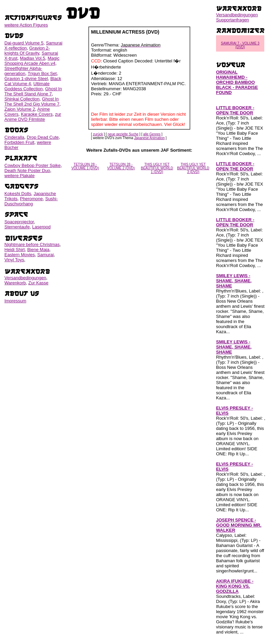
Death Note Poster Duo (27, 171)
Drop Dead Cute (43, 137)
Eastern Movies (20, 255)
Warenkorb (15, 283)
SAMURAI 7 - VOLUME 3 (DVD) (240, 45)
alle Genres (152, 134)
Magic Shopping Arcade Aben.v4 (32, 61)
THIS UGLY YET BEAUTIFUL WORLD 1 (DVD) (157, 168)
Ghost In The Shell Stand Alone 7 (33, 91)
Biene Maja (38, 250)
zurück (98, 134)
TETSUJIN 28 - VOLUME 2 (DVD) (121, 166)
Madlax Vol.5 (33, 58)
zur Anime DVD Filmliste (33, 117)
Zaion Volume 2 (20, 109)
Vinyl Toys (14, 260)
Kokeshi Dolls (18, 194)
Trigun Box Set (42, 73)
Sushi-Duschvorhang (31, 201)
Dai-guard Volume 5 (24, 43)
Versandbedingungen (25, 278)
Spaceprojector (19, 222)
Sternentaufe (17, 227)
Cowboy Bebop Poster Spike (32, 165)
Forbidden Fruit (19, 142)
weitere (26, 25)
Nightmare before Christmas (32, 244)
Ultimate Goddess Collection (27, 86)
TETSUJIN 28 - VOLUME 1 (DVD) (85, 166)
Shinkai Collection (22, 99)
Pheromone (31, 199)
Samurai (46, 255)
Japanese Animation (149, 138)
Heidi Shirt (15, 250)
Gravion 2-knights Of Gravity (27, 51)
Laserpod (41, 227)
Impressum (15, 301)
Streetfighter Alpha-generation (23, 71)
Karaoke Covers (37, 114)
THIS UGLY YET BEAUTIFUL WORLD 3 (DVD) (193, 168)
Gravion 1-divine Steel (26, 79)
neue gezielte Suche (123, 134)
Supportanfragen (233, 20)
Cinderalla (14, 137)
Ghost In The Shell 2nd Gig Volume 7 (32, 101)
